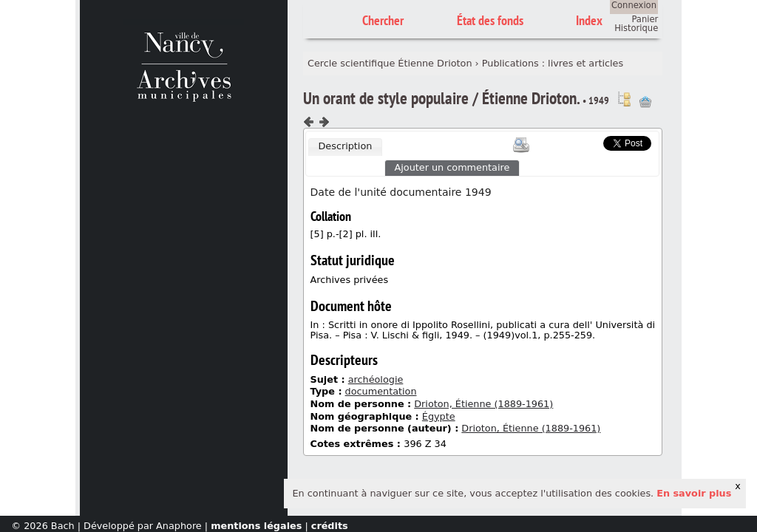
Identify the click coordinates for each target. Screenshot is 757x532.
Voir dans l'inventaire (624, 99)
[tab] (345, 147)
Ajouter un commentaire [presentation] (452, 167)
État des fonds (490, 20)
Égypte (439, 416)
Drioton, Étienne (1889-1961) (483, 404)
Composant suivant (324, 122)
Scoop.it (580, 141)
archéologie (376, 379)
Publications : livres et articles (553, 63)
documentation (381, 391)
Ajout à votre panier (645, 102)
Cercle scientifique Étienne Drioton (390, 63)
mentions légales (256, 526)
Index (589, 20)
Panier (645, 19)
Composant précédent (309, 122)
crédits (330, 526)
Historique (636, 28)
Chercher (383, 20)
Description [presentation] (345, 146)
